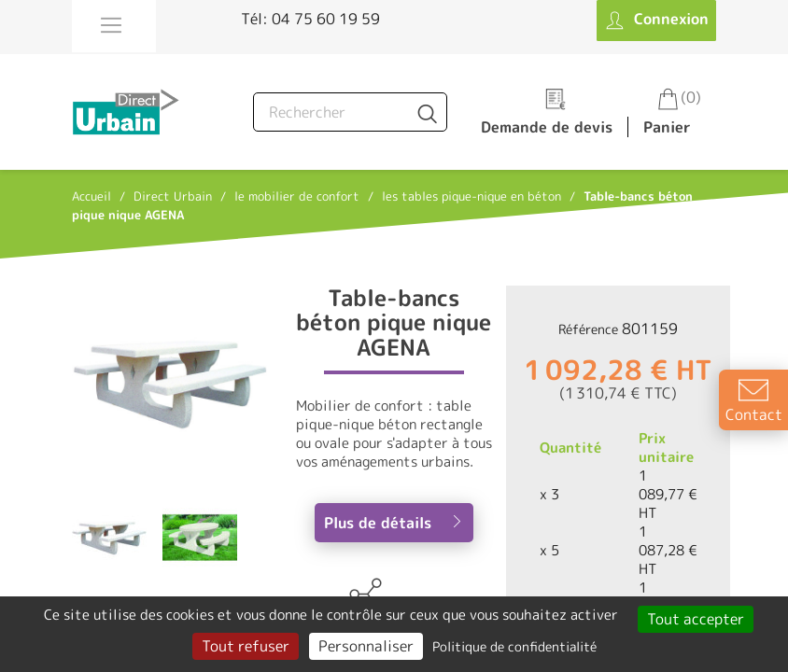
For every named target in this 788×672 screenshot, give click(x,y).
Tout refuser (246, 646)
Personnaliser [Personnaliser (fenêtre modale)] (366, 646)
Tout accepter (696, 619)
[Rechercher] (350, 112)
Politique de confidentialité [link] (514, 646)
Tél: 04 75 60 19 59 (310, 19)
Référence (588, 329)
